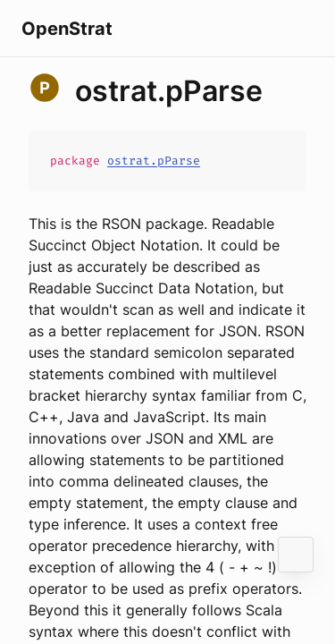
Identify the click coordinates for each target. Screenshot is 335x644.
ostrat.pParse (154, 161)
